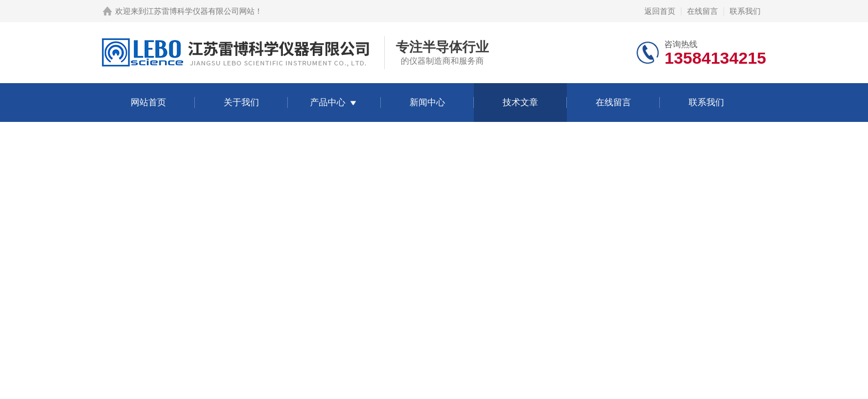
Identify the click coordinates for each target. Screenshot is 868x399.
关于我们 (241, 102)
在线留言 (702, 11)
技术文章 (520, 102)
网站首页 (148, 102)
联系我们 (745, 11)
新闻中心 (427, 102)
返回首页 (660, 11)
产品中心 (328, 102)
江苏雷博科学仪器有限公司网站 (200, 11)
